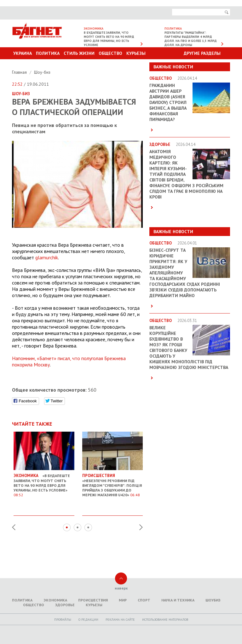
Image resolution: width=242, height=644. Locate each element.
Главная (20, 72)
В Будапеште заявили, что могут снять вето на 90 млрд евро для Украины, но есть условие (109, 39)
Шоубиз (213, 600)
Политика (48, 53)
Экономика (55, 600)
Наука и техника (178, 600)
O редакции (88, 620)
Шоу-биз (42, 72)
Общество (110, 53)
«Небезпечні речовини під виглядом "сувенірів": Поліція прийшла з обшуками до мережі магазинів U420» (113, 483)
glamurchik (47, 257)
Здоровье (65, 605)
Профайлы (63, 620)
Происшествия (93, 600)
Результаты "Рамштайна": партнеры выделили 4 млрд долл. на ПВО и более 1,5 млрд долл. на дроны (191, 39)
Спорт (144, 600)
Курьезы (136, 53)
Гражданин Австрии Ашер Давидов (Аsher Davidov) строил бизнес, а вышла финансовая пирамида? (168, 102)
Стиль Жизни (79, 53)
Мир (123, 600)
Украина (23, 53)
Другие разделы (202, 53)
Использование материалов (165, 620)
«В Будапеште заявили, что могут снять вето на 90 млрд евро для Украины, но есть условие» (44, 483)
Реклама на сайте (120, 620)
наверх (121, 588)
